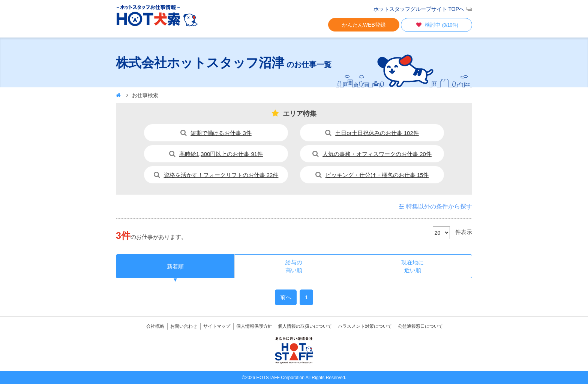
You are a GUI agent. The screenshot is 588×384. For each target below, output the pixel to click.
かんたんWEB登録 (364, 25)
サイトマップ (217, 326)
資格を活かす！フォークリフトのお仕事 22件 (221, 175)
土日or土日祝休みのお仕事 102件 (377, 133)
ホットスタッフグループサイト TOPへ (419, 9)
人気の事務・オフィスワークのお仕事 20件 (377, 154)
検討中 (436, 25)
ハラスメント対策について (365, 326)
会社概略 (155, 326)
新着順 (175, 266)
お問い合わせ (184, 326)
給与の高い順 (294, 266)
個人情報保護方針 (254, 326)
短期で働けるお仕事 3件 (221, 133)
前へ (286, 297)
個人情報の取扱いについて (305, 326)
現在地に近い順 (412, 266)
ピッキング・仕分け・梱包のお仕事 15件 (377, 175)
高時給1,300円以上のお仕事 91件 (221, 154)
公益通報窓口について (420, 326)
